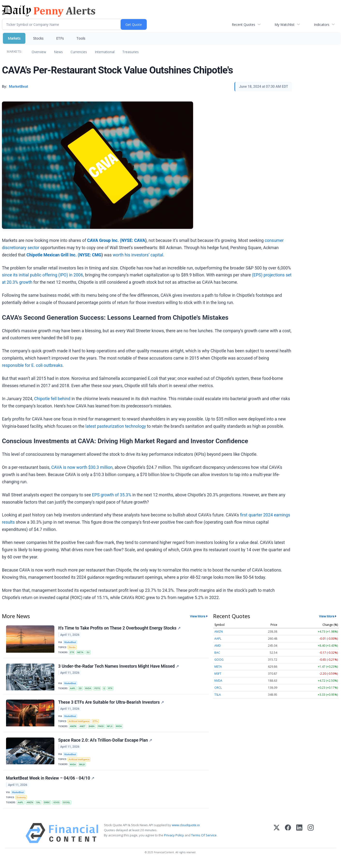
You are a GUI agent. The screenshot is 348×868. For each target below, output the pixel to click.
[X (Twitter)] (277, 839)
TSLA (218, 695)
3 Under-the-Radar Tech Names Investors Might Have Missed (119, 668)
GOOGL (69, 808)
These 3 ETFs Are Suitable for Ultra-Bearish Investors (111, 705)
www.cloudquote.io (186, 831)
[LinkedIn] (299, 839)
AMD (218, 646)
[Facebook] (288, 839)
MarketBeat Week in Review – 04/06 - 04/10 (50, 783)
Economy (22, 803)
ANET (83, 729)
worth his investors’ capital (138, 255)
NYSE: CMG (90, 255)
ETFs (60, 38)
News (58, 52)
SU (89, 653)
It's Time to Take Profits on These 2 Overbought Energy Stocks (120, 629)
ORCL (218, 688)
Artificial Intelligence (80, 724)
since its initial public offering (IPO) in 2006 (43, 275)
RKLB (83, 769)
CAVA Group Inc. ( (104, 240)
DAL (40, 808)
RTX (113, 690)
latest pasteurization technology (116, 426)
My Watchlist (285, 25)
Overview (39, 52)
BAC (217, 653)
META (81, 653)
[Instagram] (311, 839)
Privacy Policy (174, 841)
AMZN (74, 729)
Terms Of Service (204, 841)
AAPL (73, 690)
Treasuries (130, 52)
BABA (93, 729)
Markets (14, 38)
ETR (72, 653)
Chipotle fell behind (52, 399)
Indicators (322, 25)
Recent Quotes (243, 25)
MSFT (218, 674)
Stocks (38, 38)
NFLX (112, 729)
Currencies (79, 52)
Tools (81, 38)
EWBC (49, 808)
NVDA (89, 690)
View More (198, 616)
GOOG (58, 808)
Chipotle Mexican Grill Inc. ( (53, 255)
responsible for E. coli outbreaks (32, 365)
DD (81, 690)
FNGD (103, 729)
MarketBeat (71, 643)
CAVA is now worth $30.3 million (82, 467)
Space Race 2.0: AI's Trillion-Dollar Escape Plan (105, 744)
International (105, 52)
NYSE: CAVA (133, 240)
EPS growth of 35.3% (112, 495)
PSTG (99, 690)
